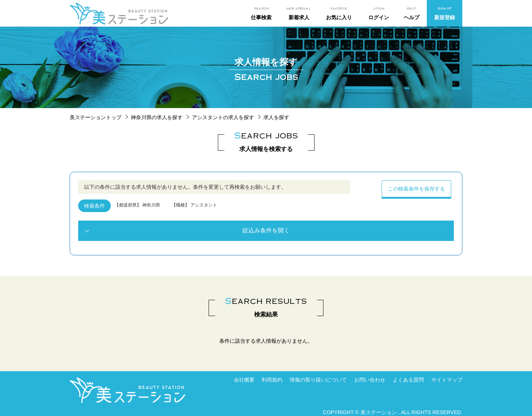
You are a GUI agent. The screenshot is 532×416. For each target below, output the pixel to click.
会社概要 (244, 380)
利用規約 (272, 380)
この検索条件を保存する (416, 189)
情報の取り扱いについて (318, 380)
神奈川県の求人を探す (157, 117)
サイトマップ (447, 380)
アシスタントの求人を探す (223, 117)
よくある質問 (408, 380)
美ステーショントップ (96, 117)
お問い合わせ (370, 380)
